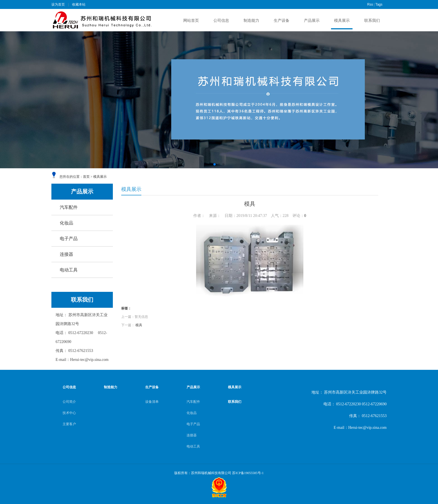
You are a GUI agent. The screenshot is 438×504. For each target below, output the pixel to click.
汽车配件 (69, 207)
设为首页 (58, 4)
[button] (215, 164)
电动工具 (69, 270)
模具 (139, 325)
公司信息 (221, 21)
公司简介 (69, 402)
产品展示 (312, 21)
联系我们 (372, 21)
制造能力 (251, 21)
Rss (370, 4)
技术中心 (69, 413)
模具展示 (342, 21)
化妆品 (66, 223)
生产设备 (282, 21)
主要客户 (69, 424)
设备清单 (152, 402)
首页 (86, 177)
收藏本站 (79, 4)
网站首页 (191, 21)
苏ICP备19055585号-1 (248, 473)
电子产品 (69, 239)
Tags (379, 4)
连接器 (66, 254)
